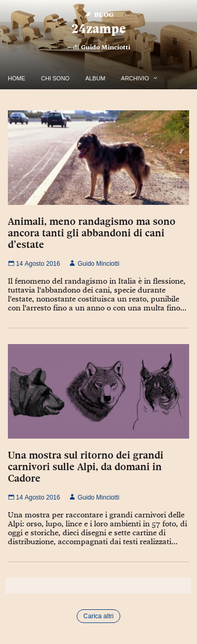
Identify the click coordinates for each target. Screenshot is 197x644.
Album (95, 78)
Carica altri (98, 616)
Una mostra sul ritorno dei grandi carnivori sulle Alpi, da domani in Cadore (86, 466)
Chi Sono (55, 78)
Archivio (135, 78)
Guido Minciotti (106, 47)
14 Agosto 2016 (34, 264)
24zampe (98, 29)
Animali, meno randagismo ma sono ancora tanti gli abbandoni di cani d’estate (92, 233)
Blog (98, 14)
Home (17, 78)
